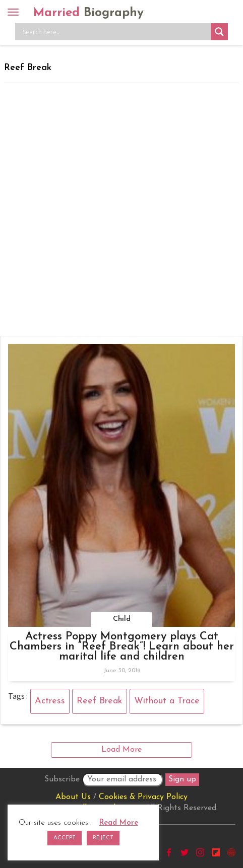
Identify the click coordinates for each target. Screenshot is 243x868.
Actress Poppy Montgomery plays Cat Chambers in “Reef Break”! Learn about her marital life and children (122, 647)
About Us (73, 797)
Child (122, 619)
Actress (50, 701)
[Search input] (115, 32)
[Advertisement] (121, 209)
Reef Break (100, 701)
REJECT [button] (103, 838)
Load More (121, 750)
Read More (119, 823)
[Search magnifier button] (219, 32)
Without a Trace (167, 701)
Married (88, 13)
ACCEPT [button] (65, 838)
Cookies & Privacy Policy (143, 797)
